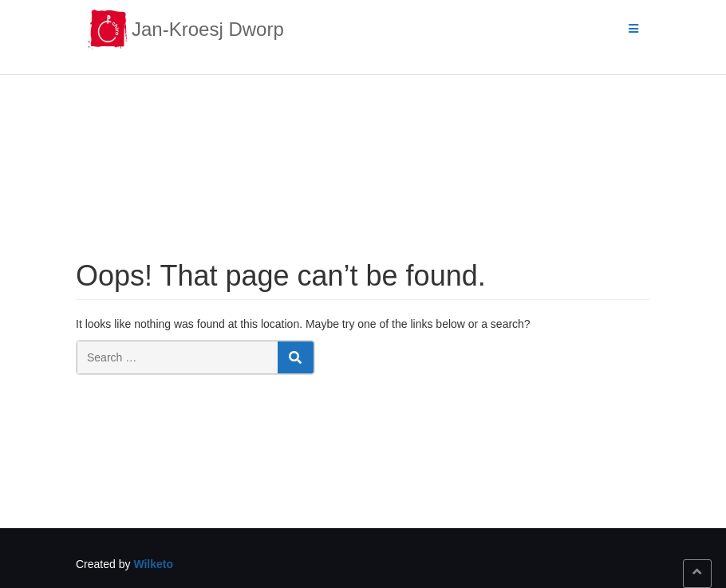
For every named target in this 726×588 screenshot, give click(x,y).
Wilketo (153, 564)
